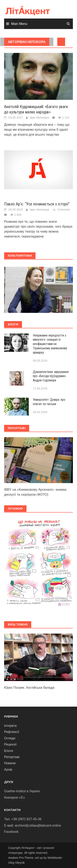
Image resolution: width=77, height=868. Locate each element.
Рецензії (10, 744)
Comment (64, 210)
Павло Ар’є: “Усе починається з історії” (37, 204)
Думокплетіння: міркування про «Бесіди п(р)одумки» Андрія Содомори (51, 376)
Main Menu (19, 24)
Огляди (10, 738)
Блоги (9, 751)
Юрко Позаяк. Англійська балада (29, 688)
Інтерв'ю (10, 726)
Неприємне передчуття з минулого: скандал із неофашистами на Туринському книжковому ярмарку (50, 344)
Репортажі (12, 757)
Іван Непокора (39, 118)
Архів (8, 770)
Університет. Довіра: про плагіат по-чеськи (49, 402)
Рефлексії (12, 732)
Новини (10, 763)
